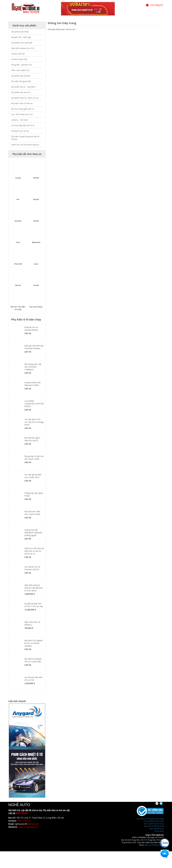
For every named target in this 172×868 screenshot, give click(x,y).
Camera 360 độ (18, 54)
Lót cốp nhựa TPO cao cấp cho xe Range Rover (34, 422)
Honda (36, 221)
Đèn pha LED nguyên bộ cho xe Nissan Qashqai (34, 643)
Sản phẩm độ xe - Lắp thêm (23, 87)
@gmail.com (33, 824)
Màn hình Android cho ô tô (23, 48)
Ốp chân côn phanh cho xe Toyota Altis (33, 660)
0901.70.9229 (24, 821)
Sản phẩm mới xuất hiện (22, 43)
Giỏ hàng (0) (154, 5)
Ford (18, 242)
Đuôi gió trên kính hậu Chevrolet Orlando (34, 347)
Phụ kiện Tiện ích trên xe (22, 103)
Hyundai (18, 221)
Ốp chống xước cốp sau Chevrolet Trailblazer (33, 367)
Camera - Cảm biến (20, 120)
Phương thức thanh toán (154, 821)
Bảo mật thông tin (157, 829)
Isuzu (36, 264)
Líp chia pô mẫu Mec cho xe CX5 (34, 679)
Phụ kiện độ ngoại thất (21, 81)
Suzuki (36, 285)
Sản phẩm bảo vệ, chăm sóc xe (25, 98)
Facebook (159, 804)
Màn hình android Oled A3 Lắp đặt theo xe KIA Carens (34, 588)
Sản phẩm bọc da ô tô (21, 92)
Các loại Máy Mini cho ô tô (23, 125)
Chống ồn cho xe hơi (20, 131)
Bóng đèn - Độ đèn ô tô (22, 65)
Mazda (36, 199)
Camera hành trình (19, 59)
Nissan (18, 285)
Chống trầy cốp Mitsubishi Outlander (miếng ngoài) (33, 533)
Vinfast (36, 178)
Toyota (18, 178)
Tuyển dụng (159, 831)
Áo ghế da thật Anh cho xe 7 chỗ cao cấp (34, 605)
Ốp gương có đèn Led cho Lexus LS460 (34, 458)
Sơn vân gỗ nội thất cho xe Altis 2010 (33, 476)
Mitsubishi (36, 242)
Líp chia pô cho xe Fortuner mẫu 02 (32, 568)
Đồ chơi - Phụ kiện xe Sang (18, 308)
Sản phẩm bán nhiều (20, 32)
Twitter (163, 804)
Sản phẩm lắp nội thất (21, 76)
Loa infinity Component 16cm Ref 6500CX (34, 404)
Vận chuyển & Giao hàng (154, 824)
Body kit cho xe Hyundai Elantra (31, 329)
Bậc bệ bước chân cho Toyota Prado (32, 513)
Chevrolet (18, 264)
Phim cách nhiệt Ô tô (20, 70)
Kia (18, 199)
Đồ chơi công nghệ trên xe (23, 109)
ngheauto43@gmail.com (154, 845)
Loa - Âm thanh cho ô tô (22, 114)
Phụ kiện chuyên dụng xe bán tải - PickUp (26, 138)
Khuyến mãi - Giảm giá (21, 37)
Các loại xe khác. (36, 307)
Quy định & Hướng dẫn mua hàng (150, 819)
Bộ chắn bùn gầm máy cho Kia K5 (32, 439)
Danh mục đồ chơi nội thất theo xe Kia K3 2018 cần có (34, 551)
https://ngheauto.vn (28, 827)
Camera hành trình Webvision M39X (33, 384)
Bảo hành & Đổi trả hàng (154, 826)
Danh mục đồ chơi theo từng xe (25, 145)
